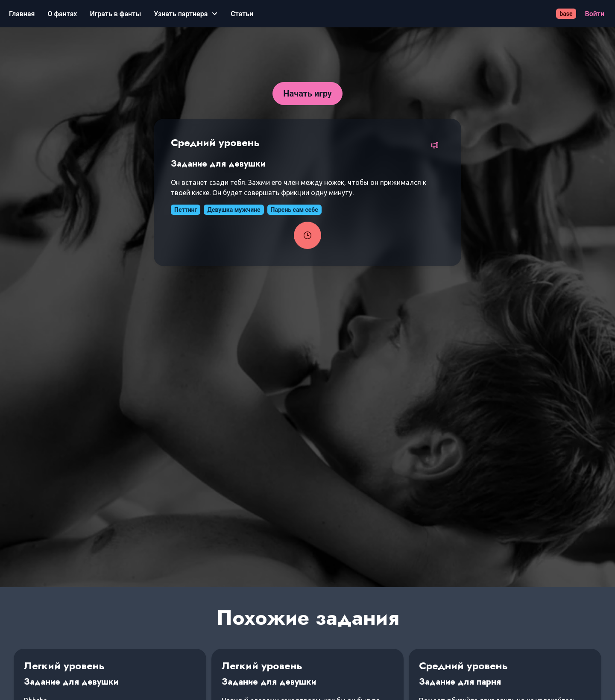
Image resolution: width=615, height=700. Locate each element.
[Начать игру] (307, 94)
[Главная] (22, 14)
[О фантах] (62, 14)
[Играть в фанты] (115, 14)
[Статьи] (242, 14)
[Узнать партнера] (186, 14)
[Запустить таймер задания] (307, 235)
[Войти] (595, 14)
